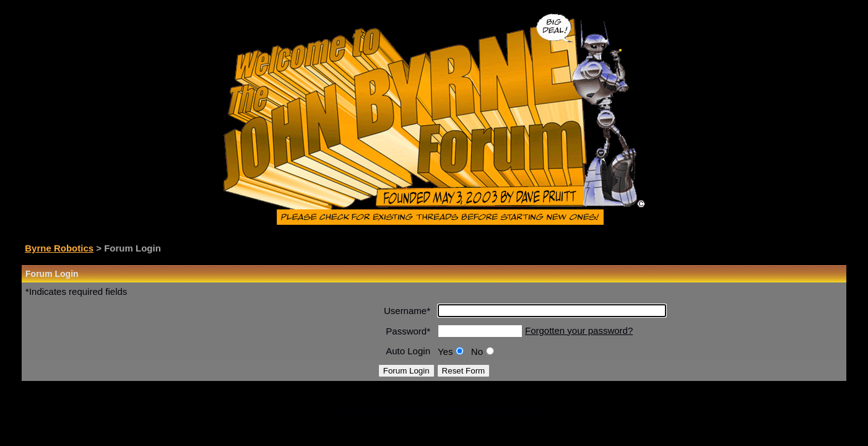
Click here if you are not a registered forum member (434, 409)
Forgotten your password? (579, 330)
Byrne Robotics (59, 248)
